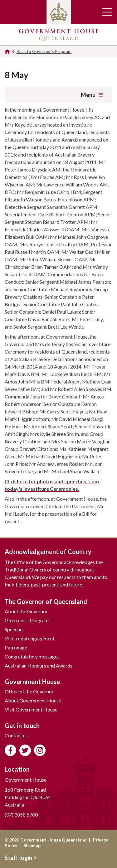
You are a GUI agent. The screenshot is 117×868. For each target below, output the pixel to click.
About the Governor (26, 611)
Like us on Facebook (10, 750)
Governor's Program (27, 620)
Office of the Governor (29, 691)
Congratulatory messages (32, 656)
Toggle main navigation (107, 12)
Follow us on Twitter (25, 750)
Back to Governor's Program (44, 51)
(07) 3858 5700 (21, 815)
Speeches (15, 629)
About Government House (33, 700)
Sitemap (32, 845)
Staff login (21, 858)
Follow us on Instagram (40, 750)
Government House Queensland (59, 35)
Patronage (16, 647)
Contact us (16, 735)
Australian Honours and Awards (39, 665)
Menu (92, 95)
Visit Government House (31, 709)
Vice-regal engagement (30, 638)
